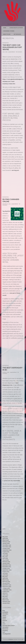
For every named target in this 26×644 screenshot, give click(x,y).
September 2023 (7, 590)
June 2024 (5, 575)
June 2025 (5, 555)
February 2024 (6, 582)
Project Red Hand (13, 24)
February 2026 (6, 542)
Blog (4, 611)
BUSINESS (5, 612)
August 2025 (6, 552)
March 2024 (6, 580)
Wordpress (11, 639)
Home (5, 28)
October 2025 (6, 548)
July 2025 (5, 553)
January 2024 (6, 583)
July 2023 (5, 593)
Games (4, 616)
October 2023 (6, 588)
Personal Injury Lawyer (9, 626)
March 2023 (6, 600)
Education (5, 614)
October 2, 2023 (6, 372)
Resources (5, 629)
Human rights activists (16, 28)
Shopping (5, 630)
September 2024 (7, 570)
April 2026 (5, 538)
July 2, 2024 (5, 52)
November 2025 (7, 547)
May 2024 (5, 577)
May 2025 (5, 557)
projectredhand (12, 52)
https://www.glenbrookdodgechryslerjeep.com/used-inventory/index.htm (13, 81)
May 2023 (5, 596)
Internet (5, 621)
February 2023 (6, 601)
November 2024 (7, 567)
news (4, 624)
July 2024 (5, 573)
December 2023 (7, 585)
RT (23, 639)
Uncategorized (6, 634)
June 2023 (5, 595)
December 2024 (7, 565)
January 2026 (6, 543)
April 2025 (5, 558)
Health (4, 617)
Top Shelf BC (6, 211)
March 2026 (6, 540)
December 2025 (7, 545)
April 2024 (5, 578)
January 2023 (6, 603)
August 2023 (6, 592)
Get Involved (17, 34)
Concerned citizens (9, 31)
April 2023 (5, 598)
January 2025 (6, 563)
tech (4, 632)
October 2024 (6, 568)
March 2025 (6, 560)
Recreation (6, 43)
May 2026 (5, 537)
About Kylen (7, 34)
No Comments (19, 52)
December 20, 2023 (7, 204)
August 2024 (6, 572)
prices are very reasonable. (12, 481)
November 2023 (7, 587)
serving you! (15, 170)
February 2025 (6, 562)
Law (4, 622)
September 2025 (7, 550)
